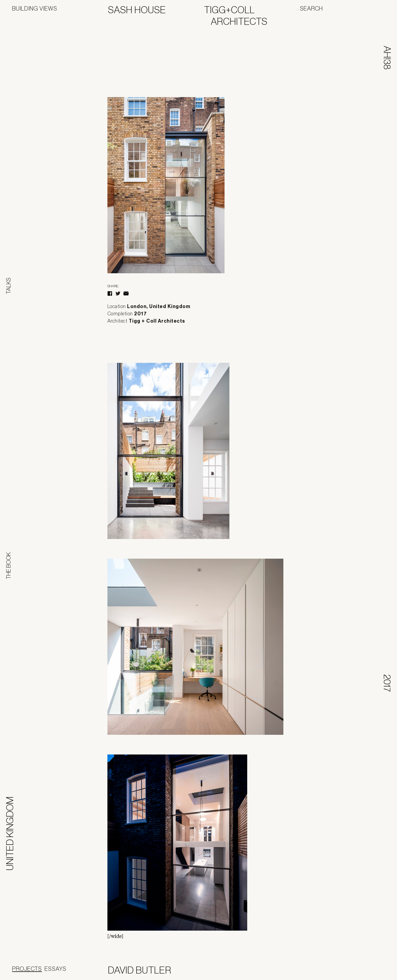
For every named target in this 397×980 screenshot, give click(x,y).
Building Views (35, 8)
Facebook (110, 293)
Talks (8, 286)
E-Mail (126, 293)
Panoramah (364, 971)
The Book (8, 566)
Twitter (118, 293)
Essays (55, 969)
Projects (27, 969)
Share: (113, 286)
